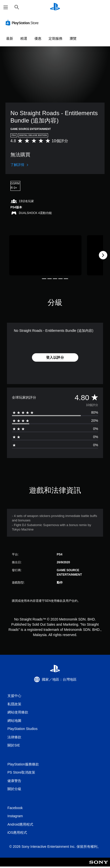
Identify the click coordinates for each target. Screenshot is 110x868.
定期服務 (55, 38)
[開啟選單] (6, 7)
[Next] (103, 255)
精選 (24, 38)
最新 (10, 38)
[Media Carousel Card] (45, 255)
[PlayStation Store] (23, 23)
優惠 (38, 38)
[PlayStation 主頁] (55, 7)
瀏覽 (73, 38)
